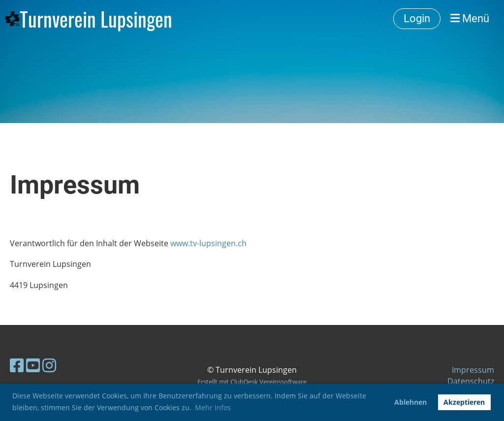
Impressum (473, 370)
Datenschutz (471, 381)
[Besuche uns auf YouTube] (33, 365)
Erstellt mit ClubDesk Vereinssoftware (252, 382)
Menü (470, 18)
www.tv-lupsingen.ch (208, 243)
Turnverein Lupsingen (96, 19)
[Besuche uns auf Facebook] (17, 365)
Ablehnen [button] (410, 402)
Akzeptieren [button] (464, 402)
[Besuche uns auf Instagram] (49, 365)
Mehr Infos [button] (213, 407)
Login (417, 18)
